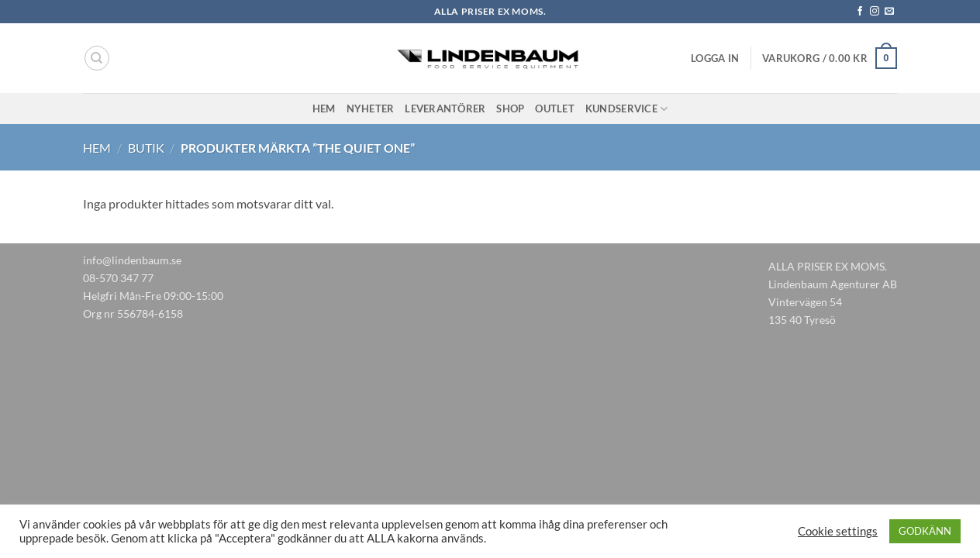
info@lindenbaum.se (132, 260)
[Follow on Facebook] (860, 12)
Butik (146, 148)
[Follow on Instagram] (875, 12)
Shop (510, 108)
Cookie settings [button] (838, 531)
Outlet (555, 108)
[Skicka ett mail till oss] (889, 12)
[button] (715, 58)
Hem (324, 108)
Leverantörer (445, 108)
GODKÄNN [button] (925, 531)
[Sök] (97, 58)
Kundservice (626, 109)
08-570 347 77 (118, 278)
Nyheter (371, 108)
